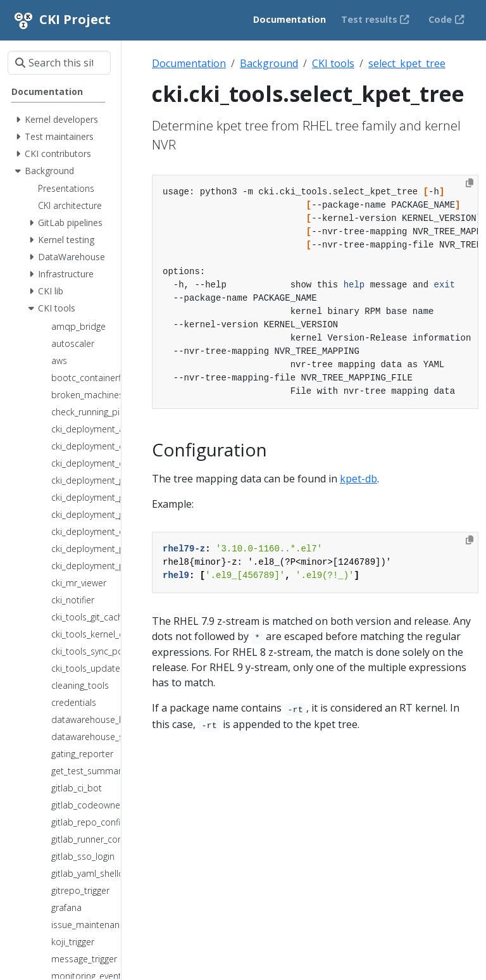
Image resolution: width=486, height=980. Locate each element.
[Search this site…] (59, 63)
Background (269, 63)
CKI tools (333, 63)
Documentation (189, 63)
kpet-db (358, 479)
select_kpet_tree (407, 63)
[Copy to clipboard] (470, 183)
